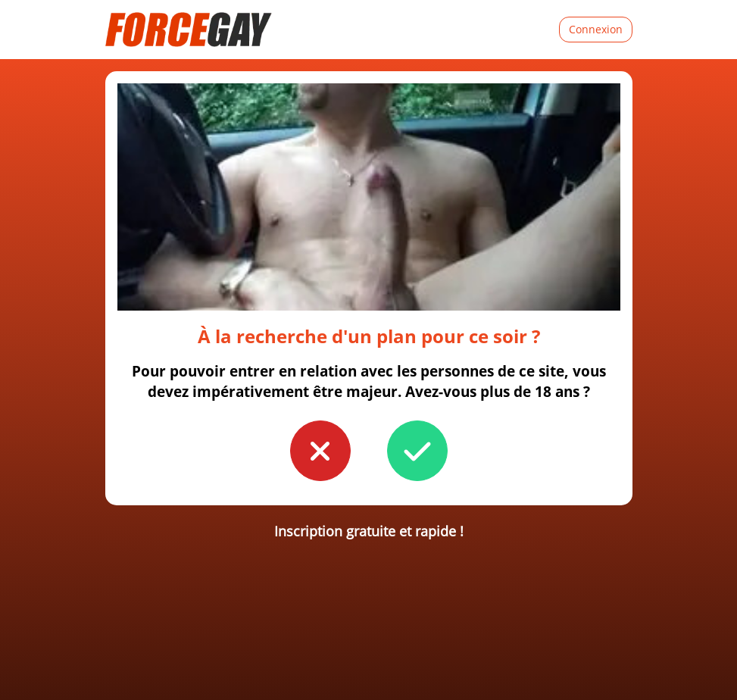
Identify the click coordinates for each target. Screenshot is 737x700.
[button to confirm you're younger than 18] (320, 451)
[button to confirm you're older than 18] (417, 451)
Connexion (596, 29)
